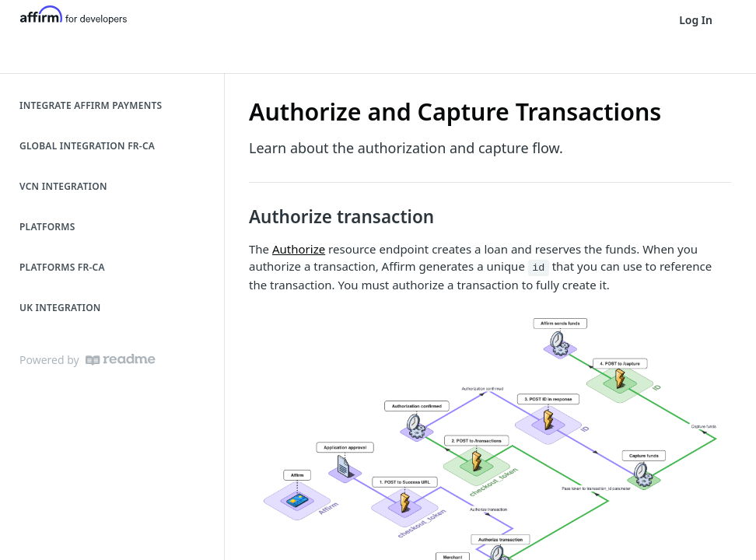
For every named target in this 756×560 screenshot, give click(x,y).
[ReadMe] (121, 360)
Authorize (299, 249)
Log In (696, 20)
